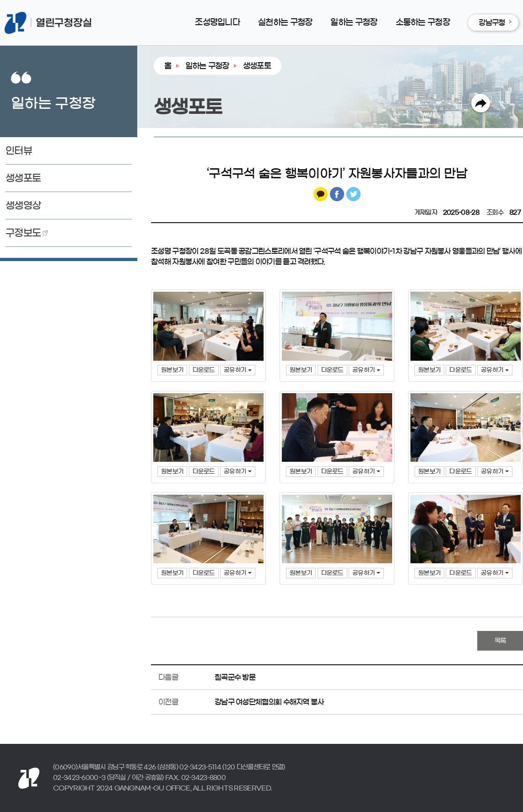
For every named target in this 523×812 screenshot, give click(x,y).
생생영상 (23, 206)
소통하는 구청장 (423, 22)
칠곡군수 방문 (235, 677)
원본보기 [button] (172, 370)
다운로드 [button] (204, 370)
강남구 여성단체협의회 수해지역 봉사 (269, 702)
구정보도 (23, 233)
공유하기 (238, 370)
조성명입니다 (217, 22)
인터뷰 (19, 151)
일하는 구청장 (354, 22)
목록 (500, 641)
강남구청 (492, 22)
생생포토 (23, 178)
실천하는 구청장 (285, 22)
